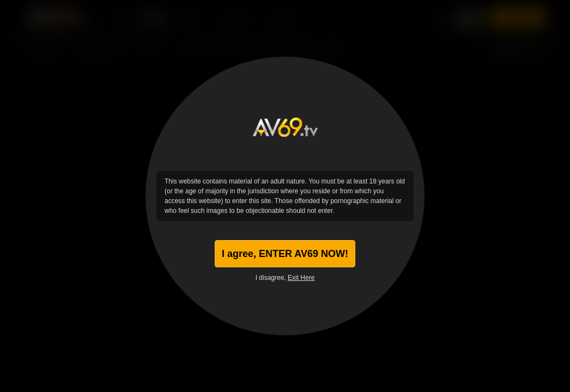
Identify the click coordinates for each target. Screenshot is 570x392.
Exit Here (301, 278)
